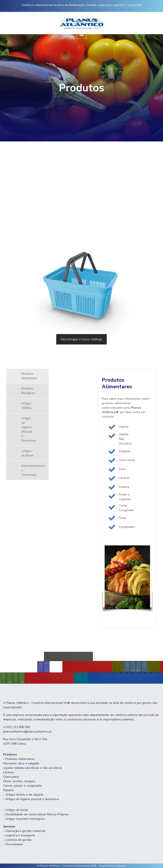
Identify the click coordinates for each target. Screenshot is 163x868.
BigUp (122, 866)
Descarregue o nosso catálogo (81, 339)
